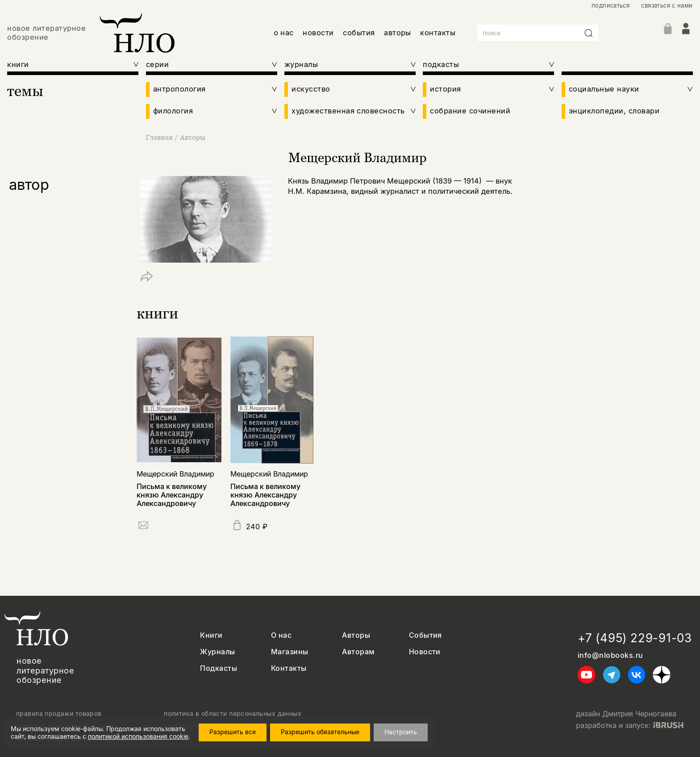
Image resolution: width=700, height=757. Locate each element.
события (359, 33)
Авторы (193, 137)
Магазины (290, 652)
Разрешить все (237, 732)
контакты (438, 33)
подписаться (610, 6)
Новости (425, 652)
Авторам (358, 652)
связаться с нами (667, 6)
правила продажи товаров (59, 714)
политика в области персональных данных (233, 714)
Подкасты (219, 668)
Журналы (217, 652)
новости (318, 33)
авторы (398, 33)
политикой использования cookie (138, 736)
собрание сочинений (470, 111)
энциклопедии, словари (614, 111)
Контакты (289, 668)
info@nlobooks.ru (610, 655)
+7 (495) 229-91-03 (635, 638)
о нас (284, 33)
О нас (281, 635)
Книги (211, 635)
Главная (160, 137)
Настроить (405, 732)
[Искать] (589, 33)
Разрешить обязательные (325, 732)
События (425, 635)
